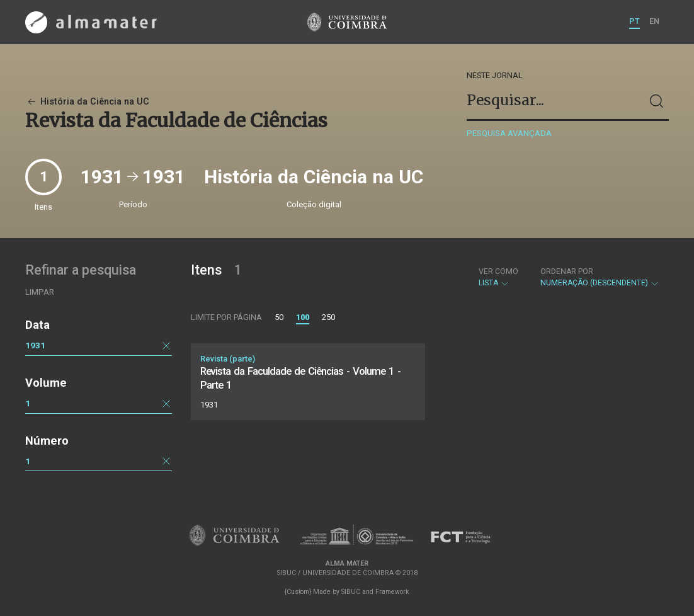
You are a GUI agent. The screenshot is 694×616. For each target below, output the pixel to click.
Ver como (498, 271)
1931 (35, 345)
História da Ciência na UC (87, 102)
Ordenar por (567, 271)
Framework (392, 592)
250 (328, 317)
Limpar (40, 292)
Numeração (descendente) (600, 277)
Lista (498, 277)
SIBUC (351, 592)
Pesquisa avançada (509, 133)
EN (654, 21)
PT (634, 21)
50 (279, 317)
